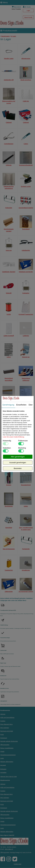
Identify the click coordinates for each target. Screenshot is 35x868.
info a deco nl (9, 849)
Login (28, 11)
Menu (4, 2)
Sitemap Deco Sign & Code (9, 777)
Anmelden (3, 773)
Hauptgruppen (5, 36)
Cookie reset (17, 864)
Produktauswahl (9, 31)
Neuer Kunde (28, 17)
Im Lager (13, 36)
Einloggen (3, 769)
